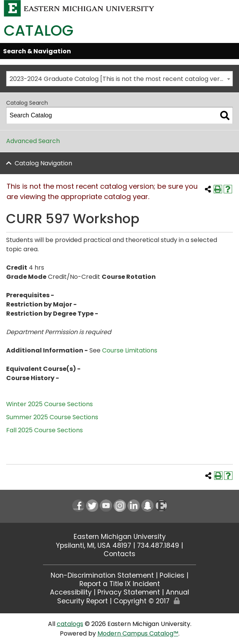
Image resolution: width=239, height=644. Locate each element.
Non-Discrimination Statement (102, 575)
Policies (172, 575)
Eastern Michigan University (120, 537)
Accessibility (71, 592)
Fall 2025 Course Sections (45, 430)
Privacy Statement (129, 592)
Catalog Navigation (43, 163)
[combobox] (119, 79)
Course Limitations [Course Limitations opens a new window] (130, 350)
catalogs (70, 624)
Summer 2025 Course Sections (52, 417)
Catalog (39, 30)
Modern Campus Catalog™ (138, 633)
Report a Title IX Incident (120, 584)
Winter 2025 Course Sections (49, 404)
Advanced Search (33, 141)
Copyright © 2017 (142, 601)
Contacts (119, 554)
